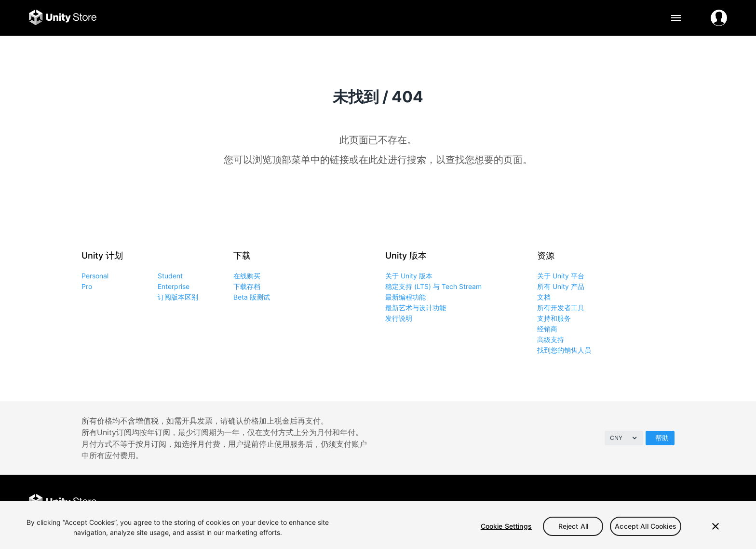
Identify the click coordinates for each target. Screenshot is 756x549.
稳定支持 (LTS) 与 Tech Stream (433, 286)
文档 (544, 297)
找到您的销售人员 (564, 350)
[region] (378, 525)
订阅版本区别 (178, 297)
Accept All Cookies (646, 526)
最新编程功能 (405, 297)
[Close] (715, 526)
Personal (95, 276)
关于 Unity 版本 (409, 276)
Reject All (573, 526)
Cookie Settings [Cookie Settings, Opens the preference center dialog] (506, 526)
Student (170, 276)
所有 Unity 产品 (561, 286)
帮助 (662, 438)
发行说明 (399, 318)
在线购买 (247, 276)
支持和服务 (554, 318)
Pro (87, 286)
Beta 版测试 (252, 297)
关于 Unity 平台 (561, 276)
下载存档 (247, 286)
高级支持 (551, 339)
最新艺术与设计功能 (416, 308)
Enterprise (174, 286)
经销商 (547, 329)
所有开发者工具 (561, 308)
